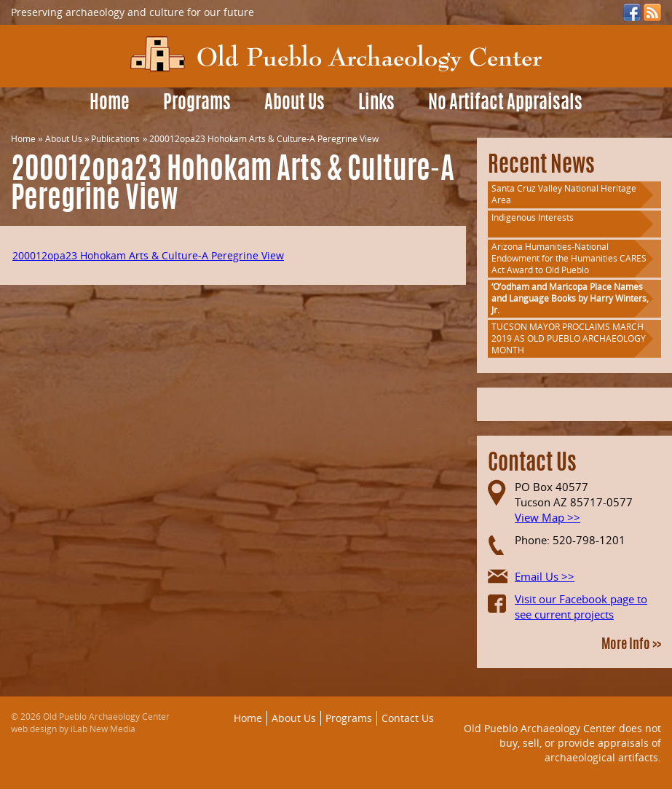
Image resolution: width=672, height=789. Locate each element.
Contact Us (408, 718)
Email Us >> (545, 576)
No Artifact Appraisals (505, 104)
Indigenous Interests (533, 217)
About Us (295, 104)
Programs (197, 104)
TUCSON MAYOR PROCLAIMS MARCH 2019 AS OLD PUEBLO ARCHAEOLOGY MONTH (569, 338)
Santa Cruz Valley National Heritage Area (564, 194)
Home (110, 104)
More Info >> (631, 645)
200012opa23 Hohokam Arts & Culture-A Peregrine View (148, 255)
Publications (115, 139)
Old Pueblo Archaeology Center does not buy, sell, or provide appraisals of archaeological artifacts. (562, 742)
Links (376, 104)
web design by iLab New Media (73, 729)
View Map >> (548, 517)
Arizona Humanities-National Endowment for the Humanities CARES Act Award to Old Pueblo (569, 258)
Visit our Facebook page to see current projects (581, 607)
